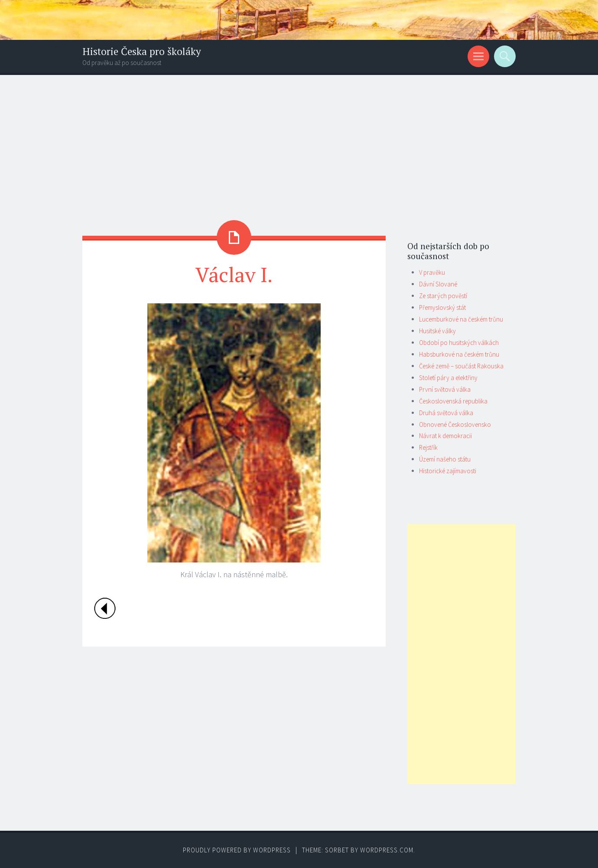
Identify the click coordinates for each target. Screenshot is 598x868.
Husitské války (437, 331)
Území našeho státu (445, 459)
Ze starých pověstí (443, 296)
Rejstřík (428, 447)
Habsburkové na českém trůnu (459, 354)
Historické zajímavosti (448, 471)
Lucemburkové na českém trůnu (461, 319)
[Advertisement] (299, 140)
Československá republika (453, 401)
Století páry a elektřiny (448, 378)
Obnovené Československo (455, 424)
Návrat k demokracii (445, 436)
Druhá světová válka (446, 413)
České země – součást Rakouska (461, 366)
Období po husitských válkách (459, 343)
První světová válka (445, 389)
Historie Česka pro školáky (142, 51)
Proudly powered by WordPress (237, 850)
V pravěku (432, 272)
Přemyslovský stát (442, 307)
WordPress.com (387, 850)
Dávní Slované (438, 284)
